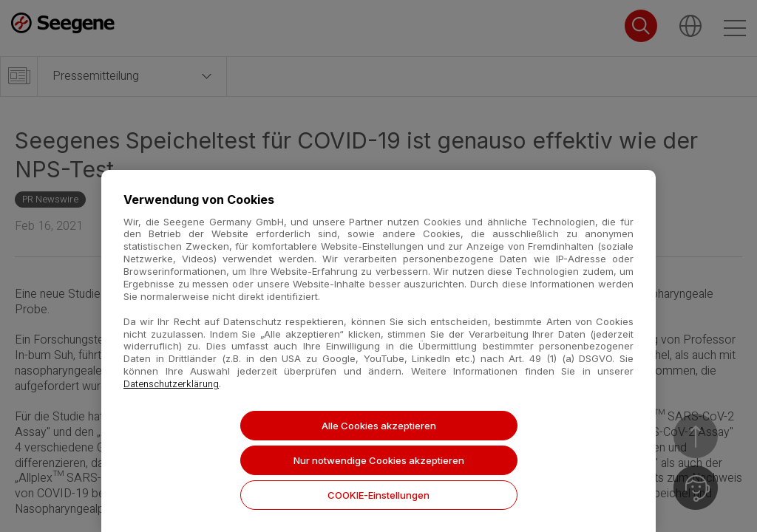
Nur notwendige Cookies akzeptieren (379, 460)
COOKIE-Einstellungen (378, 495)
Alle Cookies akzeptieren (379, 426)
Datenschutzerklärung (171, 384)
